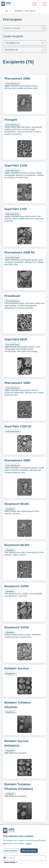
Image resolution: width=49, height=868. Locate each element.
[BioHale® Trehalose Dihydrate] (24, 717)
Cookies (28, 843)
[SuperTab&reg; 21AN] (24, 183)
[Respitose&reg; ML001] (24, 520)
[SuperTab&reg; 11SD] (24, 226)
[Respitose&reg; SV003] (24, 602)
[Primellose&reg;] (24, 313)
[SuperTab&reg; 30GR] (24, 356)
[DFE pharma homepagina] (6, 4)
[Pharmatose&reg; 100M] (24, 400)
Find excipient (12, 20)
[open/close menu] (43, 4)
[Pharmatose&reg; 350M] (24, 477)
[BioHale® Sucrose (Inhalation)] (24, 758)
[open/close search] (34, 4)
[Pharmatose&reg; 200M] (24, 94)
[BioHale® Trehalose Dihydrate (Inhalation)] (24, 801)
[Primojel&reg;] (24, 138)
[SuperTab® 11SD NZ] (24, 439)
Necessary (11, 858)
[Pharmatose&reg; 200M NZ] (24, 269)
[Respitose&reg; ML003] (24, 561)
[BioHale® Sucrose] (24, 681)
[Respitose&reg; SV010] (24, 643)
